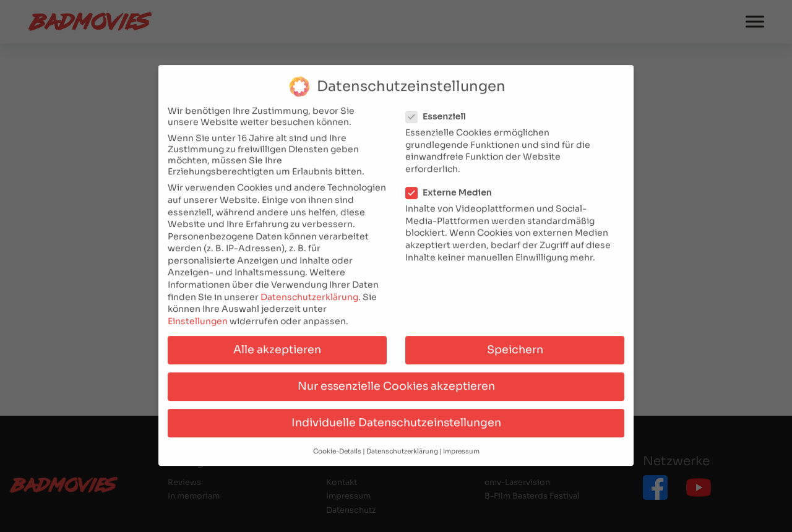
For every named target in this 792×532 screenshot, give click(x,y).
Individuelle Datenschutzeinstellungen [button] (396, 415)
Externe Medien (453, 185)
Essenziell (440, 109)
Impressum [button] (461, 444)
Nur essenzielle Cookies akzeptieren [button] (396, 379)
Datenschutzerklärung (309, 290)
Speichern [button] (515, 342)
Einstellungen (198, 314)
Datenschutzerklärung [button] (402, 444)
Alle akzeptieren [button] (277, 342)
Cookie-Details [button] (337, 444)
